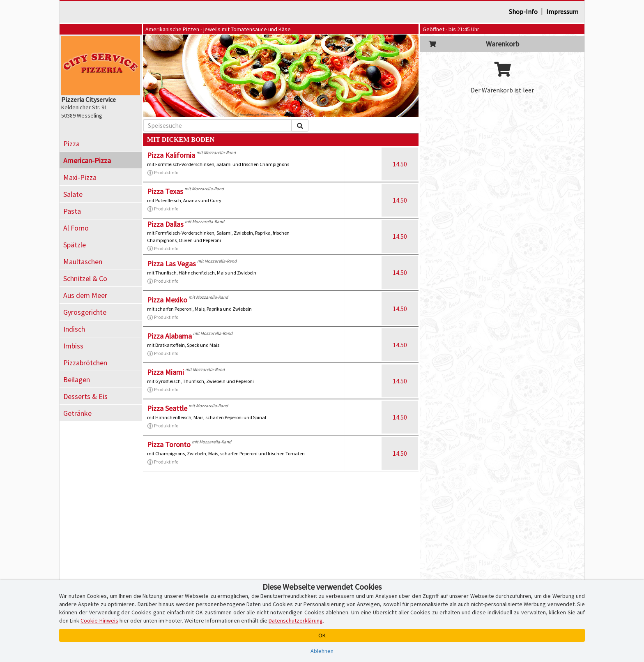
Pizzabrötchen (85, 363)
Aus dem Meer (85, 295)
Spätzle (75, 245)
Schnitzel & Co (85, 278)
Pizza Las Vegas (171, 264)
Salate (73, 194)
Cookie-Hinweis (99, 620)
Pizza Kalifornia (171, 155)
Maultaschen (83, 262)
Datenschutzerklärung (296, 620)
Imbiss (73, 346)
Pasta (72, 211)
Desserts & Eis (85, 396)
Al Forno (76, 228)
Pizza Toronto (169, 444)
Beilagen (77, 379)
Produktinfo (163, 173)
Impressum (562, 12)
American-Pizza (87, 160)
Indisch (74, 329)
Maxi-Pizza (80, 177)
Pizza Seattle (167, 408)
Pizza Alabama (169, 336)
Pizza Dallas (165, 224)
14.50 (400, 164)
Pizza (71, 144)
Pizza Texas (165, 191)
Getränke (77, 413)
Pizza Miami (166, 372)
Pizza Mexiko (167, 300)
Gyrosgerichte (85, 312)
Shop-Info (523, 12)
